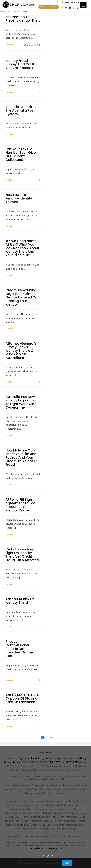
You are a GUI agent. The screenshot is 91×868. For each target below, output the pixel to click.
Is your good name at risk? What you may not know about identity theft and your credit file (22, 248)
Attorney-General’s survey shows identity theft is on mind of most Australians (21, 351)
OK (67, 863)
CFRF (62, 779)
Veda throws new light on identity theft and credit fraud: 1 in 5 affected (22, 555)
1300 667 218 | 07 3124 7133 (65, 762)
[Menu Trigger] (83, 5)
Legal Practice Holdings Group (36, 758)
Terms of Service (51, 848)
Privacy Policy (34, 848)
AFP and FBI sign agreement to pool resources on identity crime (21, 505)
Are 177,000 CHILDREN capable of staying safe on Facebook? (22, 698)
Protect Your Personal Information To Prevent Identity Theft (23, 17)
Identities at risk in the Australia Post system (20, 110)
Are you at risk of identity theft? (20, 601)
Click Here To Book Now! (49, 7)
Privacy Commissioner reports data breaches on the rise (19, 649)
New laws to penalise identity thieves (19, 198)
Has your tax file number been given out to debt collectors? (22, 154)
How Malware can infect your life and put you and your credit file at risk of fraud (22, 457)
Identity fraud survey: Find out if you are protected (20, 64)
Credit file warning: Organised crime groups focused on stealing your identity (21, 297)
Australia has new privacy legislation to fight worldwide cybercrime (21, 402)
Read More (9, 45)
